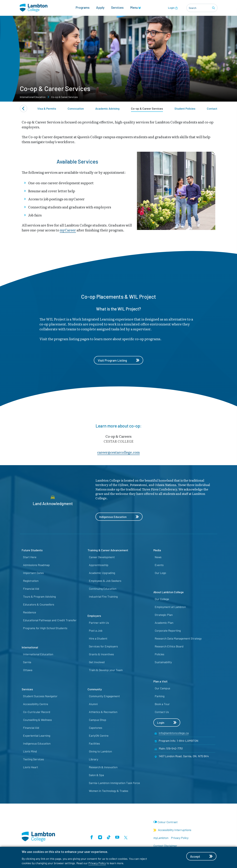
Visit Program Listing (118, 360)
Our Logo (160, 573)
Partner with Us (99, 623)
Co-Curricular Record (37, 712)
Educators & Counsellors (39, 605)
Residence (30, 613)
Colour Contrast (168, 822)
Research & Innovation (103, 767)
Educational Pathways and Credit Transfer (50, 620)
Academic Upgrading (102, 573)
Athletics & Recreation (103, 712)
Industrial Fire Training (103, 597)
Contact (212, 108)
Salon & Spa (96, 775)
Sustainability (163, 662)
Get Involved (97, 662)
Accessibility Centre (36, 704)
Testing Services (33, 760)
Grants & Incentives (101, 654)
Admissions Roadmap (36, 565)
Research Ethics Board (169, 647)
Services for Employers (103, 647)
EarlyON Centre (99, 736)
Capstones (96, 728)
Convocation (76, 108)
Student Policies (185, 108)
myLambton (161, 838)
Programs (83, 8)
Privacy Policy (97, 863)
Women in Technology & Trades (109, 791)
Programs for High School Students (45, 628)
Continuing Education (103, 589)
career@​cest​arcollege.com (118, 452)
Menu (135, 8)
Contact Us (162, 712)
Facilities (94, 744)
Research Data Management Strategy (178, 639)
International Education (38, 654)
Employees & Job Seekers (105, 581)
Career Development (102, 557)
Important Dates (33, 573)
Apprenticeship (99, 565)
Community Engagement (104, 696)
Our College (162, 599)
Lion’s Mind (30, 752)
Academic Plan (164, 623)
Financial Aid (31, 589)
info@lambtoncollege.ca (174, 733)
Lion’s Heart (31, 767)
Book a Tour (162, 704)
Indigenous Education (119, 517)
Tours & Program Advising (39, 597)
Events (159, 565)
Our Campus (162, 689)
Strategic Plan (164, 615)
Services (117, 8)
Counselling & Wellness (37, 720)
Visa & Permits (47, 108)
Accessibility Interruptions (172, 830)
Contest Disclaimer (165, 846)
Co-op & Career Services (147, 108)
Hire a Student (98, 639)
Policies (159, 654)
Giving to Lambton (100, 752)
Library (93, 760)
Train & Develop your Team (106, 670)
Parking (160, 696)
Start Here (30, 557)
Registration (31, 581)
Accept (202, 856)
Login (173, 8)
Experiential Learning (37, 736)
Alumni (93, 704)
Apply (100, 8)
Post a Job (96, 631)
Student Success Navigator (40, 696)
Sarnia (27, 662)
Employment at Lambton (170, 607)
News (158, 557)
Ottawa (28, 670)
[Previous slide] (24, 108)
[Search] (214, 8)
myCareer (68, 230)
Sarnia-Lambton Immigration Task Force (114, 783)
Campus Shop (98, 720)
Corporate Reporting (168, 631)
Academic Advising (107, 108)
